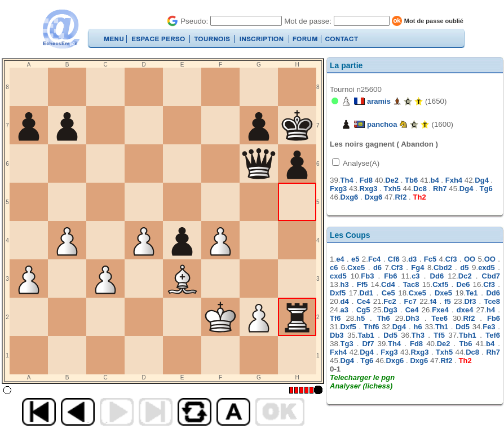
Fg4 (417, 268)
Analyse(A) (360, 163)
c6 (334, 268)
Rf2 (401, 197)
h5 (361, 318)
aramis (379, 101)
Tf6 (335, 318)
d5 (464, 268)
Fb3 (367, 276)
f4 (434, 301)
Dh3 (412, 318)
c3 (415, 276)
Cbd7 (491, 276)
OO (470, 259)
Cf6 (394, 259)
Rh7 (440, 189)
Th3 (418, 335)
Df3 (470, 301)
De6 (463, 284)
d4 (345, 301)
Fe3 (489, 327)
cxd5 (338, 276)
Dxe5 (443, 293)
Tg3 (347, 344)
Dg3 (390, 310)
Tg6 (486, 189)
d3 (412, 259)
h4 (491, 310)
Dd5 (463, 327)
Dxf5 (338, 293)
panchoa (382, 124)
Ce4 (364, 301)
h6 (418, 327)
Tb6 (411, 180)
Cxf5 (440, 284)
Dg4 (482, 180)
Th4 (347, 180)
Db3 (337, 335)
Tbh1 (468, 335)
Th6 (384, 318)
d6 (377, 268)
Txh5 (392, 189)
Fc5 (430, 259)
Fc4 (374, 259)
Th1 (442, 327)
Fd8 (366, 180)
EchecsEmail (61, 29)
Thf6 (371, 327)
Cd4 (388, 284)
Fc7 (410, 301)
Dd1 (366, 293)
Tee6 (439, 318)
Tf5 (439, 335)
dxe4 (465, 310)
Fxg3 (338, 189)
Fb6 (390, 276)
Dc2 (465, 276)
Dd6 (437, 276)
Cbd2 (443, 268)
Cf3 (451, 259)
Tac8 (411, 284)
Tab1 (366, 335)
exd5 (487, 268)
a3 (344, 310)
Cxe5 (356, 268)
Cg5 (363, 310)
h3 (345, 284)
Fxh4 (454, 180)
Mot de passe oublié (434, 21)
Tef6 (493, 335)
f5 (448, 301)
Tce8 (492, 301)
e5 (355, 259)
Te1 (472, 293)
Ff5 (362, 284)
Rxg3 (369, 189)
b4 (434, 180)
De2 (392, 180)
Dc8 (420, 189)
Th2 (420, 197)
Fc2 (390, 301)
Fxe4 (440, 310)
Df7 (368, 344)
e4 (340, 259)
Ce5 (388, 293)
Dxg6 (350, 197)
